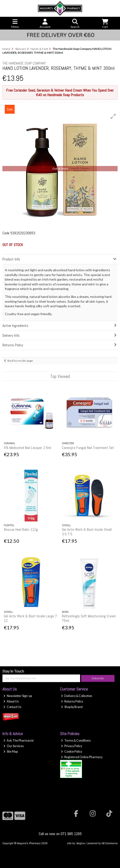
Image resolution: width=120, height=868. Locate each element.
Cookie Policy (72, 752)
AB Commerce (110, 843)
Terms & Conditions (76, 741)
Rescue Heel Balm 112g (21, 529)
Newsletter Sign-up (18, 696)
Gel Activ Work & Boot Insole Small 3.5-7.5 (87, 532)
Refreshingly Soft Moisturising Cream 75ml (89, 618)
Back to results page (20, 361)
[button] (113, 116)
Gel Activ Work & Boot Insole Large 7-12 (31, 618)
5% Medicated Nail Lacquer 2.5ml (27, 448)
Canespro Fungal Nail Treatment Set (88, 448)
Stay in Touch (13, 671)
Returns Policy (72, 701)
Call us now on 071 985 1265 (60, 834)
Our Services (14, 746)
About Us (11, 701)
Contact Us (12, 707)
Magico (81, 843)
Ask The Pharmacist (18, 741)
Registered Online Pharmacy (82, 757)
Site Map (11, 752)
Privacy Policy (72, 746)
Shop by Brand (72, 707)
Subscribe (98, 678)
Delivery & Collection (77, 696)
